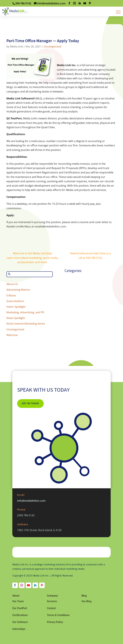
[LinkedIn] (80, 3)
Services (52, 601)
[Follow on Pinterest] (42, 585)
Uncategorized (52, 46)
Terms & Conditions (58, 615)
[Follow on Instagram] (22, 585)
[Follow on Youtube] (29, 585)
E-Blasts (11, 295)
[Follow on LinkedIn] (35, 585)
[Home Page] (15, 11)
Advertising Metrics (18, 290)
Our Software (20, 622)
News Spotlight (16, 318)
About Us (12, 284)
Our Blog (86, 601)
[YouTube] (85, 3)
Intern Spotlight (16, 307)
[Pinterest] (90, 3)
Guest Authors (15, 301)
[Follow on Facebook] (15, 585)
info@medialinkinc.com (31, 501)
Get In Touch (30, 403)
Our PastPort (20, 608)
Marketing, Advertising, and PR (25, 312)
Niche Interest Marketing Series (26, 324)
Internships (19, 629)
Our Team (18, 601)
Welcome (12, 335)
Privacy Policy (55, 622)
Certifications (20, 615)
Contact (51, 608)
